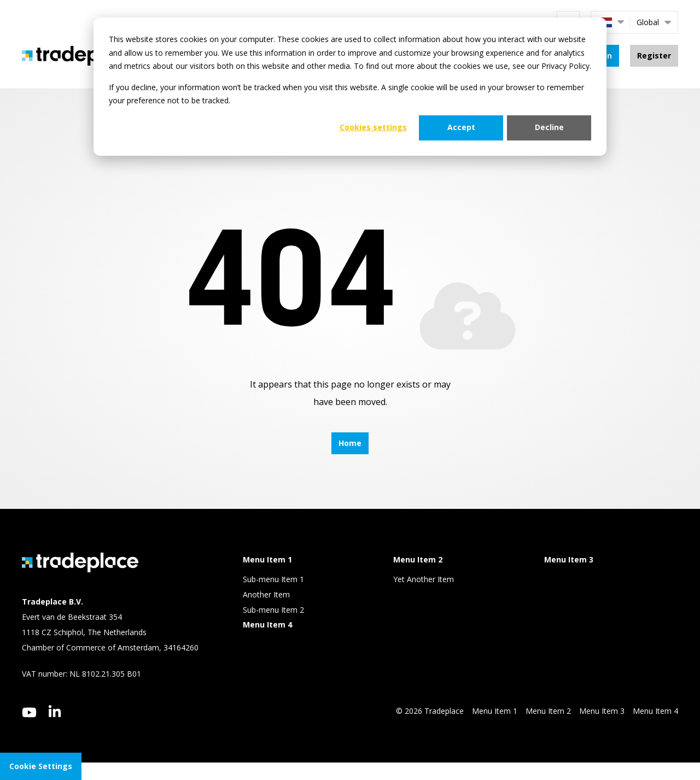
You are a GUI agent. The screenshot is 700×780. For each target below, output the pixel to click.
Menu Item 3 (602, 711)
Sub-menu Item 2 (273, 610)
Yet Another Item (424, 579)
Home (350, 443)
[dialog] (350, 87)
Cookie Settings (41, 766)
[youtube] (29, 712)
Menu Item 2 (548, 711)
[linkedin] (55, 711)
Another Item (266, 594)
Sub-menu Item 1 (273, 579)
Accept (461, 127)
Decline (549, 127)
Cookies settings (373, 127)
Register (654, 55)
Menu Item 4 (655, 711)
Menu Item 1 (495, 711)
